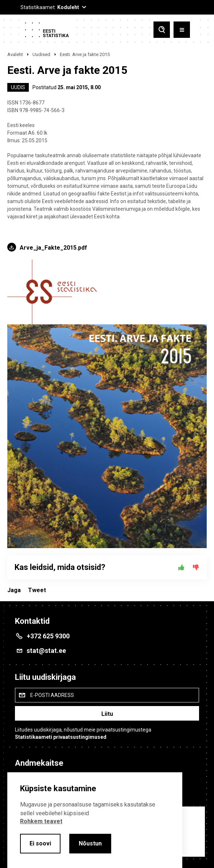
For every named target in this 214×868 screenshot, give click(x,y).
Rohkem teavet (41, 821)
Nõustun (90, 843)
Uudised (41, 54)
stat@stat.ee (46, 651)
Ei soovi (40, 843)
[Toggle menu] (182, 30)
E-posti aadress (52, 695)
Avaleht (15, 54)
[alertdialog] (95, 820)
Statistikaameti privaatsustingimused (61, 737)
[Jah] (181, 567)
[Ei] (196, 567)
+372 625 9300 (48, 636)
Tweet (37, 590)
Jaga (14, 590)
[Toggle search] (162, 30)
